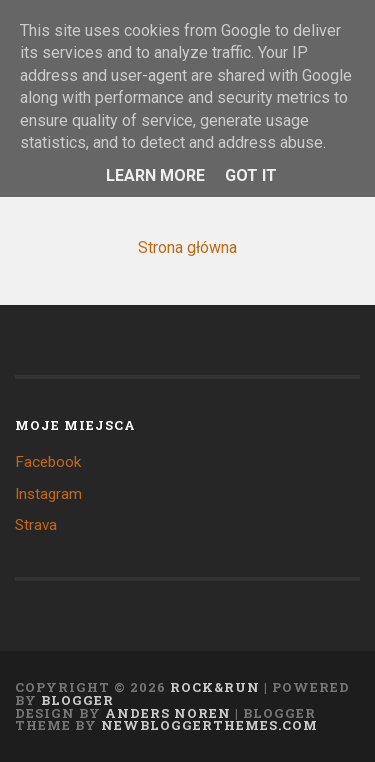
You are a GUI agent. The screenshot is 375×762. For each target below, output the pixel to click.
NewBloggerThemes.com (209, 725)
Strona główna (187, 247)
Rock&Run (215, 687)
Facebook (48, 462)
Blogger (77, 700)
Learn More (155, 175)
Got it (251, 175)
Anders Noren (168, 713)
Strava (36, 525)
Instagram (48, 494)
